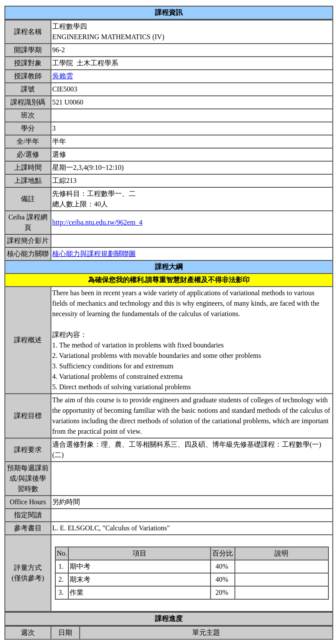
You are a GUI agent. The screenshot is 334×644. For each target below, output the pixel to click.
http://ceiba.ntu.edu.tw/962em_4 (97, 222)
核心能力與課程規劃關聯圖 (94, 254)
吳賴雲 (63, 76)
